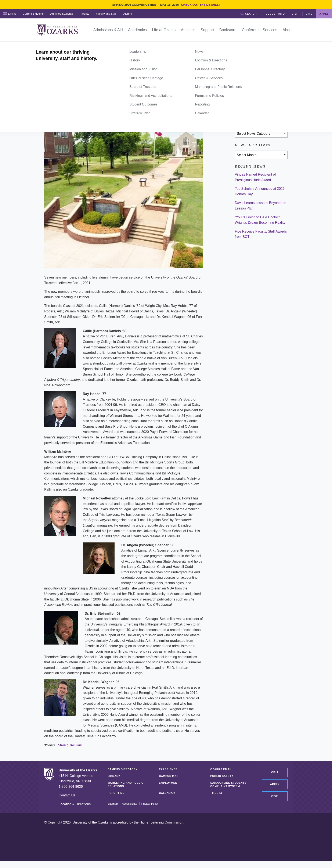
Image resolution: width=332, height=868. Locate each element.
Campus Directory (122, 769)
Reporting (116, 793)
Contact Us (67, 795)
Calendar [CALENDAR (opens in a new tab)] (167, 793)
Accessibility (129, 804)
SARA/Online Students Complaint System (228, 785)
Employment (169, 783)
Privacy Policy (150, 804)
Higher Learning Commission (161, 822)
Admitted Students (62, 14)
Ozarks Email (221, 769)
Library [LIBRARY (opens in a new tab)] (114, 776)
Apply (324, 14)
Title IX (216, 793)
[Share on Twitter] (252, 109)
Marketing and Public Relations (126, 785)
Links (10, 14)
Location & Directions (75, 804)
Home (49, 46)
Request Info (274, 14)
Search (249, 14)
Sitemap (113, 804)
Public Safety (222, 776)
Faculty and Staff (106, 14)
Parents (84, 14)
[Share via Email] (265, 109)
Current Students (33, 14)
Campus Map (169, 776)
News (60, 46)
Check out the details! (200, 5)
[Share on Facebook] (240, 109)
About (63, 745)
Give (309, 14)
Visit (295, 14)
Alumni (127, 14)
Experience (168, 769)
